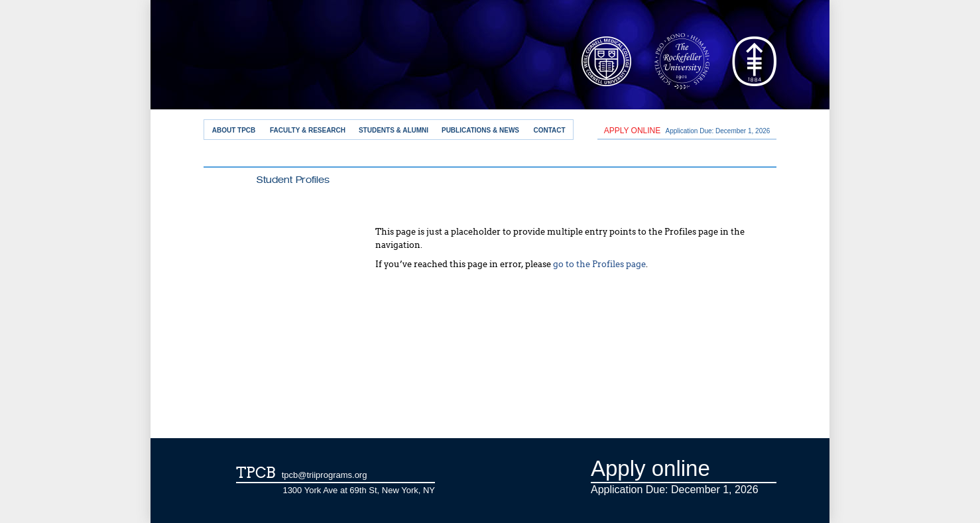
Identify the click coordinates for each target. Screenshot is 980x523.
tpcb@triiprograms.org (325, 475)
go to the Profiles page (599, 264)
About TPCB (234, 130)
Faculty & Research (308, 130)
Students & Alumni (394, 130)
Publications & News (480, 130)
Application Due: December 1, (687, 131)
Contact (549, 130)
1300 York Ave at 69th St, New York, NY (359, 490)
